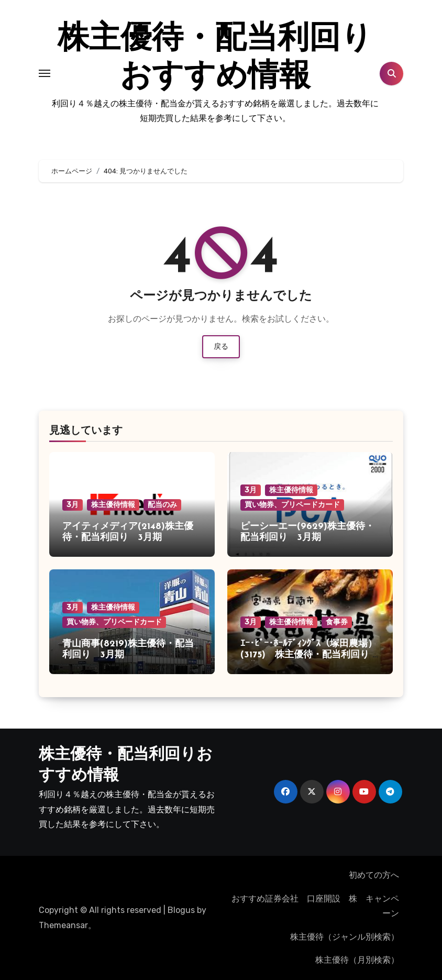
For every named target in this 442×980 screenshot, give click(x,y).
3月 (73, 505)
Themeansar (63, 925)
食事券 (337, 622)
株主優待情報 (113, 505)
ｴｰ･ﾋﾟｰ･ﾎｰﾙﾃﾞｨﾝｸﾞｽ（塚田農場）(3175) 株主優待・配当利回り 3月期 (309, 655)
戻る (221, 346)
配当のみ (162, 505)
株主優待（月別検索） (357, 960)
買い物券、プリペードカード (292, 505)
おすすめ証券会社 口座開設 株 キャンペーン (317, 906)
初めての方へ (374, 875)
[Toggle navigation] (45, 73)
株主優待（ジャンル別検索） (345, 937)
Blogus (181, 910)
